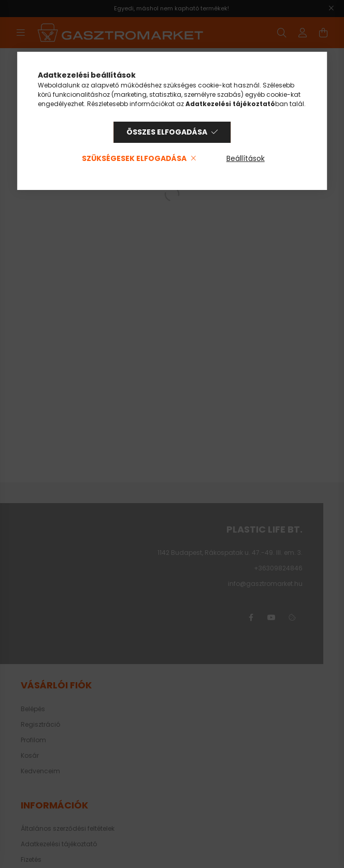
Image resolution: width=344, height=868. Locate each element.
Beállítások (246, 158)
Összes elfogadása (167, 132)
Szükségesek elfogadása (134, 158)
